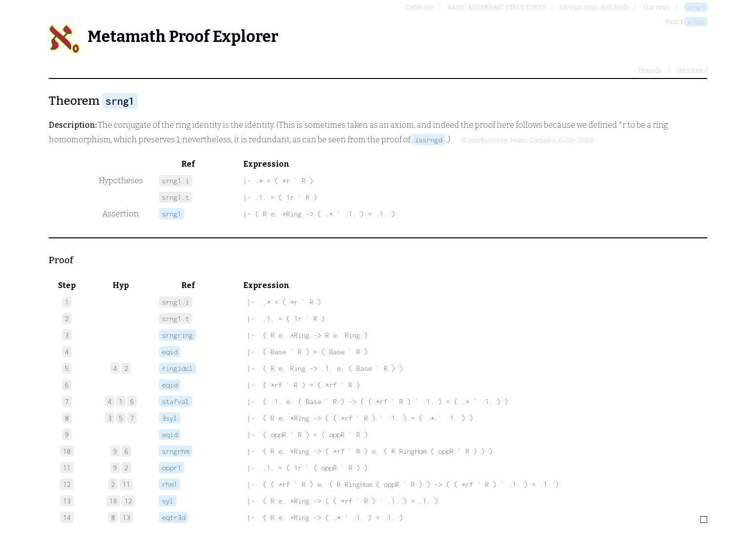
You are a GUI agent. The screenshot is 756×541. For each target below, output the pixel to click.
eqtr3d (174, 517)
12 (128, 501)
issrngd (428, 140)
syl (168, 501)
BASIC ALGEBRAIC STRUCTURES (497, 7)
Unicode (650, 70)
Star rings (657, 7)
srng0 (696, 22)
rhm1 (170, 484)
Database (420, 7)
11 (126, 484)
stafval (175, 401)
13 (126, 517)
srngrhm (175, 451)
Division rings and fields (594, 7)
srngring (177, 335)
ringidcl (177, 368)
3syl (170, 418)
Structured (692, 70)
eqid (170, 352)
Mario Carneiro (533, 140)
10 (113, 501)
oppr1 (172, 468)
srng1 (696, 7)
